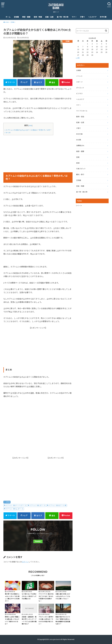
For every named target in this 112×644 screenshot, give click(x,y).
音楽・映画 (38, 17)
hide (30, 126)
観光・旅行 (80, 175)
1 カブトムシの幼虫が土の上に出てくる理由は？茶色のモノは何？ (28, 130)
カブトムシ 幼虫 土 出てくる (14, 509)
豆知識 (16, 17)
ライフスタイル (82, 111)
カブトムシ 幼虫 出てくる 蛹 (57, 505)
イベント (79, 76)
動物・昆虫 (80, 117)
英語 (78, 163)
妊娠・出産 (49, 17)
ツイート (79, 206)
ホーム (8, 17)
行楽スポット (81, 169)
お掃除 (79, 70)
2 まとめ (8, 133)
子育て (82, 17)
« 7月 (78, 58)
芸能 (78, 157)
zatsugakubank (55, 639)
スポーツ (79, 82)
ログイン (25, 562)
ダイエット (80, 88)
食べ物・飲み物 (63, 17)
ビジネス (79, 94)
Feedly (38, 541)
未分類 (79, 140)
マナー (74, 17)
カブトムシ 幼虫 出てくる (37, 505)
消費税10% (80, 146)
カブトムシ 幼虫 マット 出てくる (16, 505)
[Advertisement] (38, 152)
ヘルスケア (92, 17)
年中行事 (103, 17)
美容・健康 (26, 17)
